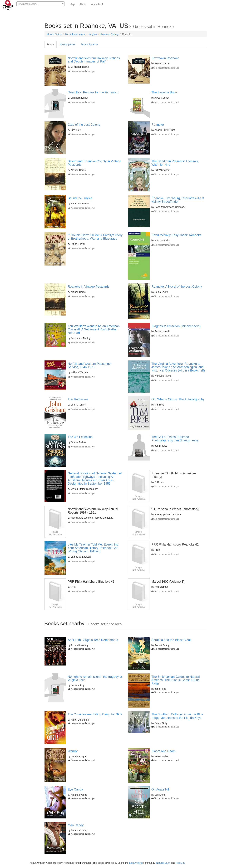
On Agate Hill (161, 789)
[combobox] (41, 4)
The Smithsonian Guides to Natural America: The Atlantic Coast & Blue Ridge (176, 680)
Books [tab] (51, 44)
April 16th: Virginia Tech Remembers (93, 640)
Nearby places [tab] (67, 44)
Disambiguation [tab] (89, 44)
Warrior (73, 751)
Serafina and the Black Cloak (171, 640)
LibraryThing (136, 863)
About (83, 4)
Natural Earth (163, 863)
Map (72, 4)
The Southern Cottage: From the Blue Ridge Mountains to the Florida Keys (177, 716)
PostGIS (180, 863)
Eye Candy (75, 789)
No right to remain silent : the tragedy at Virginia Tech (95, 678)
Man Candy (76, 825)
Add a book (97, 4)
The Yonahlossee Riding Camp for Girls (95, 714)
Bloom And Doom (164, 751)
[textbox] (41, 4)
